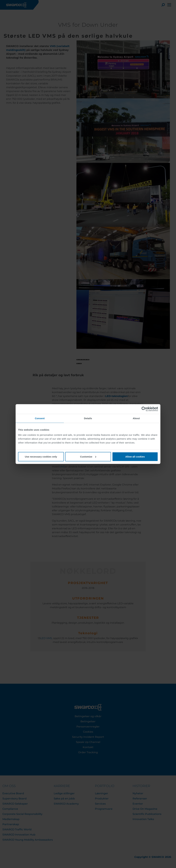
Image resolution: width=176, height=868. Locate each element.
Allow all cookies (135, 456)
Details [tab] (88, 418)
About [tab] (136, 418)
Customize (88, 456)
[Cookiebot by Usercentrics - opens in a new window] (144, 409)
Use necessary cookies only (41, 456)
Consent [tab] (40, 418)
